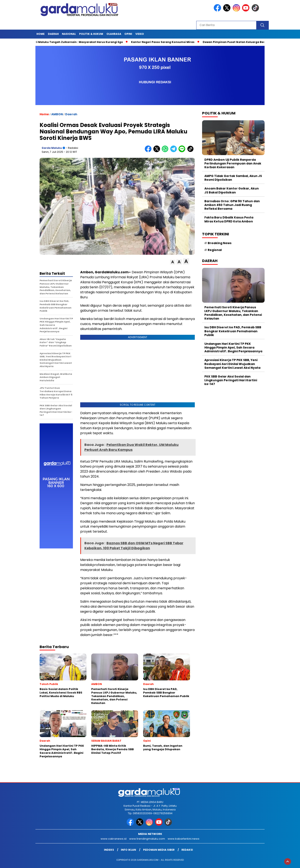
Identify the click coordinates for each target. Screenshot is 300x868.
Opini (128, 34)
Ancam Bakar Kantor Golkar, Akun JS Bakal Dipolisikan (232, 190)
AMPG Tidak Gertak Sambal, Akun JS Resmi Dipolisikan (233, 178)
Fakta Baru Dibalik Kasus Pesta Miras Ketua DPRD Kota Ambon (229, 219)
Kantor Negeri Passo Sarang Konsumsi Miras (165, 42)
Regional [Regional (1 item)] (215, 250)
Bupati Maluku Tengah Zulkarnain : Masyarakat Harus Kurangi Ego (78, 42)
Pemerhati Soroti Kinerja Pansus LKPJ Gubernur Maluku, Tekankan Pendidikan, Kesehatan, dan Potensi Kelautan (233, 313)
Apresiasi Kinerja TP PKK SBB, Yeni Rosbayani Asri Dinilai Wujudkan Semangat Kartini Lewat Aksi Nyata (232, 364)
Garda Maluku (52, 148)
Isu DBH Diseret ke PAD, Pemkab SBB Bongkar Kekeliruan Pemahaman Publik (233, 331)
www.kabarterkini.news (184, 839)
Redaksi (187, 850)
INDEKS (109, 850)
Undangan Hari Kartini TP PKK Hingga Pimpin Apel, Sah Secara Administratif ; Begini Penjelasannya (233, 347)
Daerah (53, 34)
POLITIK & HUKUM (91, 34)
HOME (41, 34)
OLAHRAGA (114, 34)
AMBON (57, 114)
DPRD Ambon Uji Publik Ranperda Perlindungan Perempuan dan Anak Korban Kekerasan (233, 163)
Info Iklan (128, 850)
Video (140, 34)
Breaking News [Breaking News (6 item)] (220, 243)
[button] (173, 262)
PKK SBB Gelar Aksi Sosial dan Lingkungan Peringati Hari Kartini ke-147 (231, 380)
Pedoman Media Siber (159, 850)
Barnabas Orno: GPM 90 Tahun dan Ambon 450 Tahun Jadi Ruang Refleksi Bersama (232, 205)
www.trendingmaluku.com (147, 839)
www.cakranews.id (114, 839)
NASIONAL (69, 34)
